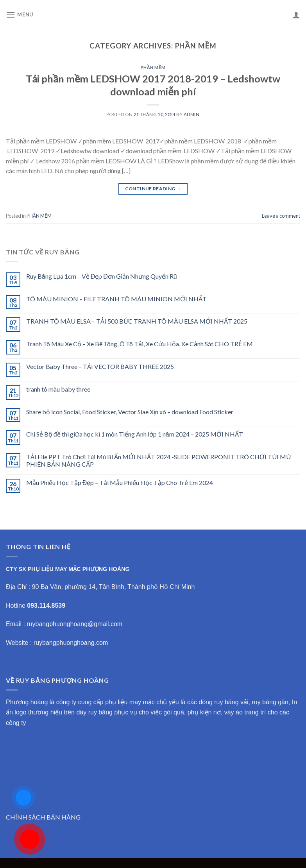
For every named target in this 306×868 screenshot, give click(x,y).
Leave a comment (281, 216)
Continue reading (153, 189)
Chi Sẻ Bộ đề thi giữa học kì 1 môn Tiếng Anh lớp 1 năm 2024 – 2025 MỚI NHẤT (135, 434)
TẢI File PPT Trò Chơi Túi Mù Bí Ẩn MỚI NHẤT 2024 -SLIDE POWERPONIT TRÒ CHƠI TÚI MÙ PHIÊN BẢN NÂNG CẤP (158, 460)
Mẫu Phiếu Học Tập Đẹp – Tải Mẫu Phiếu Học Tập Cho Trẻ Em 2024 (120, 482)
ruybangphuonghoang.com (71, 643)
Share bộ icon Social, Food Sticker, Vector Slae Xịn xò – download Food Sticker (130, 412)
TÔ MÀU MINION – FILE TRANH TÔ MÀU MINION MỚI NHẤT (116, 299)
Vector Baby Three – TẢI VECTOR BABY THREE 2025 (100, 366)
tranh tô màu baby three (58, 389)
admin (192, 114)
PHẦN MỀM (153, 67)
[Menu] (20, 15)
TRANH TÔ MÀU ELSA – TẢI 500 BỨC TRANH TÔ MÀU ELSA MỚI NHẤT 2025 (137, 321)
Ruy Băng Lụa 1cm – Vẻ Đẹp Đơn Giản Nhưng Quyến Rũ (102, 276)
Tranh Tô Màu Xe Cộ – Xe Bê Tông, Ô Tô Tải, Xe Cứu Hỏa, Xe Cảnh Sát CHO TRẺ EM (140, 344)
